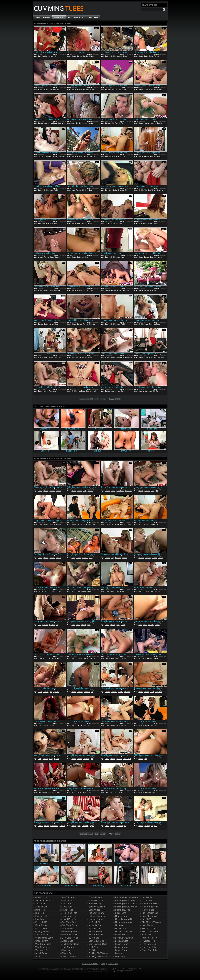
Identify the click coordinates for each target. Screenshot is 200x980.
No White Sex (95, 925)
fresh (96, 399)
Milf (58, 90)
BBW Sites (94, 938)
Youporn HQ (41, 950)
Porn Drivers (41, 928)
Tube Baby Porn (70, 932)
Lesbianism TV (122, 935)
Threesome (62, 157)
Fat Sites (93, 950)
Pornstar (51, 56)
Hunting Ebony (96, 919)
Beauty (51, 759)
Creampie (121, 190)
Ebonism (66, 950)
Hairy (113, 558)
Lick (156, 826)
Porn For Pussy (149, 938)
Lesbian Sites (122, 941)
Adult (38, 956)
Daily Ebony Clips (70, 944)
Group (125, 56)
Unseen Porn (42, 941)
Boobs (90, 358)
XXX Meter (147, 935)
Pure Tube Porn (70, 916)
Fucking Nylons (123, 910)
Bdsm (145, 224)
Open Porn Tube (150, 950)
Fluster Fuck (41, 916)
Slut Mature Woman (151, 922)
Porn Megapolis (149, 916)
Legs (120, 792)
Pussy (91, 558)
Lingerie (153, 123)
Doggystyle (125, 291)
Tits (146, 190)
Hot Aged (120, 925)
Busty (146, 56)
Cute (91, 190)
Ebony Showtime (97, 907)
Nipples (156, 224)
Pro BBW (146, 919)
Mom (151, 391)
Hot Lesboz (121, 928)
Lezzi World (147, 901)
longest (103, 399)
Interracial (53, 90)
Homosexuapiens (124, 922)
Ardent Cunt (41, 907)
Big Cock (115, 90)
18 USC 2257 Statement (90, 964)
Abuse (103, 964)
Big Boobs (56, 692)
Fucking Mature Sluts (125, 901)
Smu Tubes (67, 928)
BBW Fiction (95, 928)
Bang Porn (41, 910)
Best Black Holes (70, 938)
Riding (124, 90)
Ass (117, 224)
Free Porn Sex (149, 944)
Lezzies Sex (148, 897)
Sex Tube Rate (69, 922)
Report (37, 49)
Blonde (74, 56)
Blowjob (113, 56)
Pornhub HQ (41, 922)
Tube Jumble (42, 935)
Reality (59, 591)
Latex (116, 792)
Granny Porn (121, 916)
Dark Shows (68, 947)
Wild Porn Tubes (43, 944)
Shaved (128, 524)
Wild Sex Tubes (43, 947)
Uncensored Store (44, 938)
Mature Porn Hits (150, 904)
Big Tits (121, 123)
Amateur (107, 291)
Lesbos (119, 953)
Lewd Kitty (120, 956)
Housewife (62, 123)
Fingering (148, 558)
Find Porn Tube (149, 947)
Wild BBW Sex (149, 928)
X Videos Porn (149, 941)
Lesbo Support (122, 950)
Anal (140, 658)
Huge (86, 257)
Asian (73, 123)
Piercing (160, 558)
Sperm (55, 157)
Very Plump (147, 925)
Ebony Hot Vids (96, 901)
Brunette (80, 56)
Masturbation (54, 826)
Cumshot (41, 157)
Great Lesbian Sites (125, 919)
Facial (56, 190)
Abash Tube (41, 953)
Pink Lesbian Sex (150, 913)
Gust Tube (67, 904)
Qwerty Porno (42, 932)
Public (52, 257)
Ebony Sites (94, 910)
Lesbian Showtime (124, 938)
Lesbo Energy (122, 944)
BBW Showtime (96, 935)
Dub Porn (40, 913)
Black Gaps (68, 941)
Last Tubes (41, 919)
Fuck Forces (41, 925)
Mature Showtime (150, 907)
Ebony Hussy (95, 904)
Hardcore (86, 90)
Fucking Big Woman (98, 953)
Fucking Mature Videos (126, 904)
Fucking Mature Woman (127, 907)
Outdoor (159, 123)
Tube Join (40, 904)
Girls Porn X (41, 897)
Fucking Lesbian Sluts (99, 956)
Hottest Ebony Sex (98, 916)
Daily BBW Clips (96, 941)
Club (124, 157)
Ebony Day (67, 953)
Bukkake (114, 190)
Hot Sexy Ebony (96, 913)
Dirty (56, 56)
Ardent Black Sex (70, 935)
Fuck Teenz (121, 913)
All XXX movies (43, 901)
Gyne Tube (67, 907)
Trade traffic (113, 964)
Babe (40, 56)
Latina (107, 224)
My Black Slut (95, 922)
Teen (51, 391)
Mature (91, 56)
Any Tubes (67, 901)
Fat (83, 257)
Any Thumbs (68, 897)
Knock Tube (68, 910)
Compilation (48, 157)
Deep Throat (53, 123)
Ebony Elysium (69, 956)
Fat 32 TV (93, 947)
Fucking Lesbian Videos (127, 897)
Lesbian (45, 56)
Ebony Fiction (95, 897)
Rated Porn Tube (70, 919)
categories (83, 399)
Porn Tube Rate (70, 913)
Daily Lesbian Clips (98, 944)
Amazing (147, 826)
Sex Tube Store (69, 925)
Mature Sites (148, 910)
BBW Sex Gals (96, 932)
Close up (86, 157)
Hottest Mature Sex (124, 932)
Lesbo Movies (122, 947)
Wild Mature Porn (150, 932)
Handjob (92, 157)
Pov (116, 123)
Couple (54, 591)
